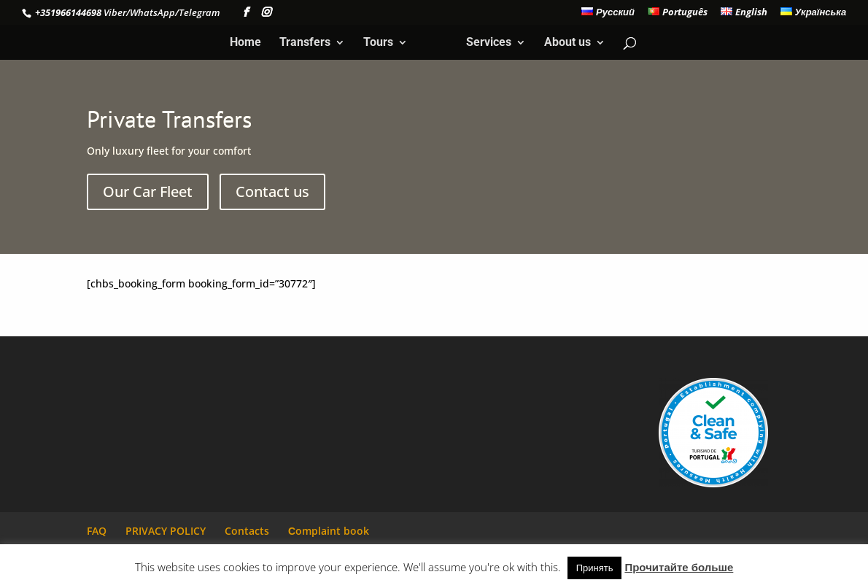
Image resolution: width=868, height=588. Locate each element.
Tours (378, 43)
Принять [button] (595, 568)
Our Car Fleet (148, 192)
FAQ (97, 531)
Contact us (272, 192)
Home (245, 43)
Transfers (305, 43)
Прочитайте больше (679, 567)
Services (489, 43)
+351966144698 (67, 12)
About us (567, 43)
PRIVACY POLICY (166, 531)
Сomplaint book (329, 531)
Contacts (247, 531)
